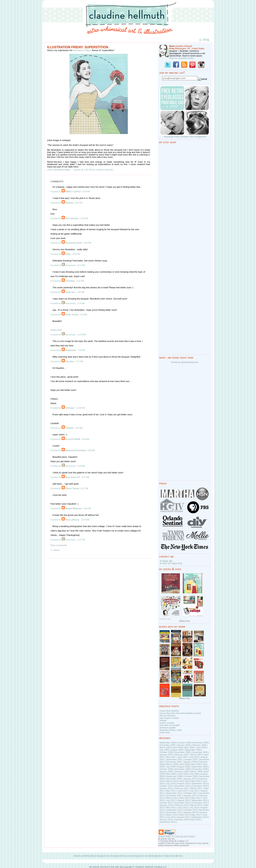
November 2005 (200, 743)
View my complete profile (181, 58)
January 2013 (166, 805)
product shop (109, 856)
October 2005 (184, 743)
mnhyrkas (70, 281)
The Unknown (72, 218)
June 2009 (183, 774)
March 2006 (165, 747)
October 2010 (166, 786)
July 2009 (194, 774)
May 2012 (196, 798)
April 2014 (184, 815)
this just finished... (168, 716)
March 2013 (196, 805)
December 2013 (174, 812)
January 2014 (190, 812)
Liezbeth (69, 428)
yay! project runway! (169, 718)
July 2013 (194, 808)
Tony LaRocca (72, 520)
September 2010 (199, 783)
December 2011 (174, 795)
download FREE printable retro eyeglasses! (185, 137)
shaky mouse (72, 315)
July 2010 (171, 783)
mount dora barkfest (169, 711)
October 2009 (191, 776)
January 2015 (166, 820)
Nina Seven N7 (73, 477)
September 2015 (168, 822)
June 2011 (183, 791)
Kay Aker (70, 361)
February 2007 (182, 755)
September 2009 (174, 776)
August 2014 (183, 817)
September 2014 (199, 817)
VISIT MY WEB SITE (172, 564)
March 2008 (172, 764)
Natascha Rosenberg (75, 450)
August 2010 (183, 783)
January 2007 (166, 755)
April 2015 (196, 820)
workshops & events (127, 856)
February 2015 (182, 820)
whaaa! (163, 720)
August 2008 (183, 767)
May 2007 (171, 757)
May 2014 (196, 815)
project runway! (167, 723)
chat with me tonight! (170, 725)
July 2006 (164, 750)
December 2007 (174, 762)
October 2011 (191, 793)
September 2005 (168, 743)
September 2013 (174, 810)
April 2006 (178, 747)
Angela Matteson (73, 508)
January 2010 (190, 779)
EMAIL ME (167, 561)
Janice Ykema (72, 488)
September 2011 (174, 793)
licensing (96, 856)
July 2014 (171, 817)
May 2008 (196, 764)
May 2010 (196, 781)
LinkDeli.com (165, 619)
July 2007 (194, 757)
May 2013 (171, 808)
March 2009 (196, 771)
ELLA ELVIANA (73, 439)
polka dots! (165, 732)
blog (153, 856)
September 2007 (174, 759)
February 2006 (199, 745)
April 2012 (184, 798)
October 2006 (166, 752)
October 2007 (191, 759)
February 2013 (182, 805)
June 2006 (201, 747)
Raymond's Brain (73, 243)
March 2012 (172, 798)
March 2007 (196, 755)
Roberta (69, 203)
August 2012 (183, 800)
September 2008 (199, 767)
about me (162, 856)
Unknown (70, 408)
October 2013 (191, 810)
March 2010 (172, 781)
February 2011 (182, 788)
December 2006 (200, 752)
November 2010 (182, 786)
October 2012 (166, 803)
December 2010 (200, 786)
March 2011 (196, 788)
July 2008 (171, 767)
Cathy (68, 254)
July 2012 (171, 800)
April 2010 (184, 781)
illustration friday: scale (171, 730)
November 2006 (182, 752)
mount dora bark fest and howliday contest (180, 713)
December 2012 (200, 803)
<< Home (55, 550)
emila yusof (56, 330)
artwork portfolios (82, 856)
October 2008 (166, 769)
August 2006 (177, 750)
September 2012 (199, 800)
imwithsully (70, 350)
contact (172, 856)
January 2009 (166, 771)
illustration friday (62, 170)
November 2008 (182, 769)
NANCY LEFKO (73, 192)
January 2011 (166, 788)
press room (144, 856)
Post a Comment (59, 545)
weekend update (168, 728)
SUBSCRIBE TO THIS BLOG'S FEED (177, 837)
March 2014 (172, 815)
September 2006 (193, 750)
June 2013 (183, 808)
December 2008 (200, 769)
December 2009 (174, 779)
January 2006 (183, 745)
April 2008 (184, 764)
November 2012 (182, 803)
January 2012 (190, 795)
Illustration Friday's (82, 50)
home (180, 856)
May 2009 (171, 774)
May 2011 (171, 791)
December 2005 (167, 745)
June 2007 (183, 757)
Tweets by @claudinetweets (184, 362)
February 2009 (182, 771)
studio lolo (70, 292)
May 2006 (189, 747)
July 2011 (194, 791)
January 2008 (190, 762)
